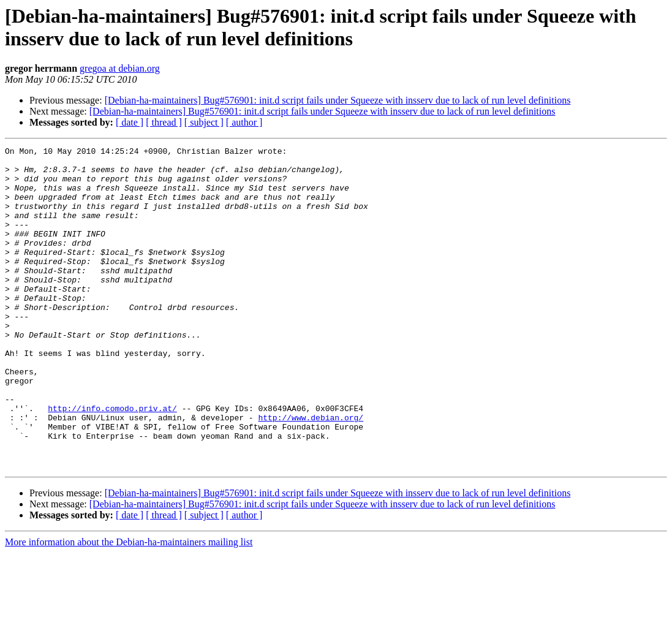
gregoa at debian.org (120, 68)
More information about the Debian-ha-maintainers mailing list (129, 606)
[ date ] (130, 122)
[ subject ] (204, 122)
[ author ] (244, 122)
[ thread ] (164, 122)
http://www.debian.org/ (311, 472)
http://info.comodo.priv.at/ (112, 461)
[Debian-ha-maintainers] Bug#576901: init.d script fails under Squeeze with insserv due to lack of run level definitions (338, 100)
